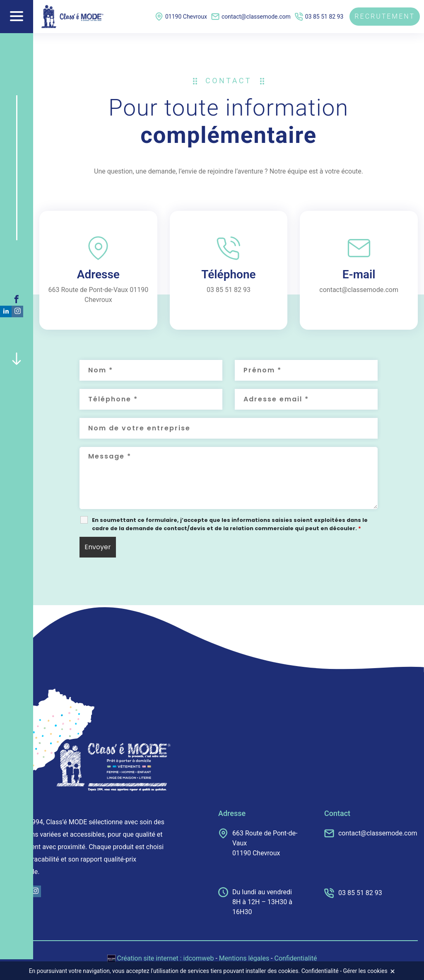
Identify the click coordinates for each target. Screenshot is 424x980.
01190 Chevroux (181, 17)
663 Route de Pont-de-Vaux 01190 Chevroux (258, 843)
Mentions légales (244, 958)
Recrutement (385, 16)
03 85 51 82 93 (319, 17)
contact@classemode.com (251, 17)
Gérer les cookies (365, 971)
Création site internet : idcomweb (161, 958)
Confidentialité (296, 958)
